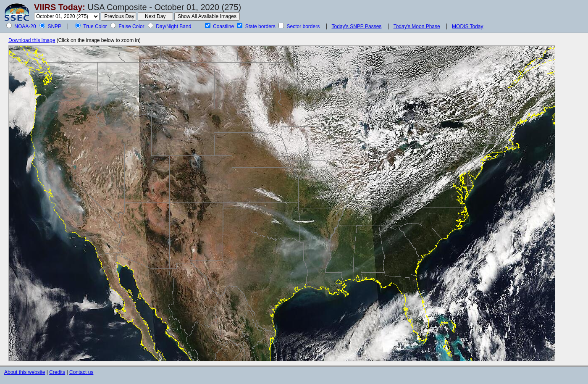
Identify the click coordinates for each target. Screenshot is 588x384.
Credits (57, 372)
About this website (25, 372)
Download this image (32, 40)
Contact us (81, 372)
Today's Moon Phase (417, 26)
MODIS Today (467, 26)
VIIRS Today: (60, 7)
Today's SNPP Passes (357, 26)
